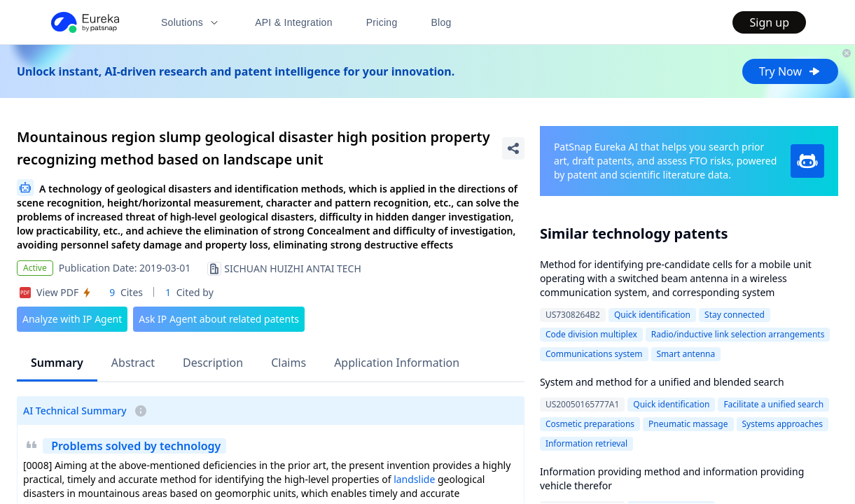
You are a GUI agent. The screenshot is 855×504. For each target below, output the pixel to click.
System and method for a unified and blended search (662, 382)
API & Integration (294, 22)
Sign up (769, 22)
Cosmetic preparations (590, 424)
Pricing (382, 22)
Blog (442, 22)
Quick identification (652, 315)
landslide (414, 479)
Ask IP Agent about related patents (219, 319)
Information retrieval (586, 443)
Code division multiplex (591, 334)
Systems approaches (783, 424)
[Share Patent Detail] (513, 148)
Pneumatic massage (688, 424)
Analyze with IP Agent (72, 319)
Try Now (790, 71)
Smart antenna (686, 354)
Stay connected (735, 315)
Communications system (594, 354)
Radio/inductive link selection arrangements (738, 334)
